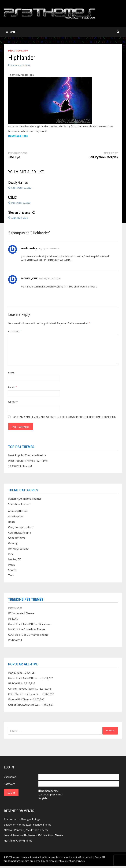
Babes (12, 522)
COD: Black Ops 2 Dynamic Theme (28, 635)
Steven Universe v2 (21, 212)
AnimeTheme (24, 841)
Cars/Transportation (21, 527)
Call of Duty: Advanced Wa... (24, 705)
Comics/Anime (17, 538)
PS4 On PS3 (15, 640)
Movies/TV (22, 51)
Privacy (81, 861)
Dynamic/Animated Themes (25, 499)
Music (12, 565)
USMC (12, 198)
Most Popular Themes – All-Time (28, 461)
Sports (12, 570)
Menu (11, 32)
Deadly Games (18, 183)
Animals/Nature (18, 511)
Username (10, 777)
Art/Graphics (16, 516)
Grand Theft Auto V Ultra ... (24, 678)
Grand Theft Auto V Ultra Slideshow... (30, 624)
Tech (11, 575)
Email (13, 387)
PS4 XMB (13, 619)
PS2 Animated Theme (21, 613)
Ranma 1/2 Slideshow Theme (34, 824)
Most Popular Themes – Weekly (27, 455)
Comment (15, 332)
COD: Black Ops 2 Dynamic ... (25, 694)
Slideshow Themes (19, 504)
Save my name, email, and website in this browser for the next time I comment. (65, 417)
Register (44, 798)
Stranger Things (30, 819)
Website (13, 402)
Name (12, 373)
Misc (11, 51)
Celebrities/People (20, 532)
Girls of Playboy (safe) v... (23, 689)
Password (10, 784)
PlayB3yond (15, 608)
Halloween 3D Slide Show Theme (44, 835)
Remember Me (50, 791)
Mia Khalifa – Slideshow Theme (27, 629)
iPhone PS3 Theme (20, 699)
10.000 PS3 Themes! (20, 466)
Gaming (13, 543)
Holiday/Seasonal (19, 549)
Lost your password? (51, 794)
